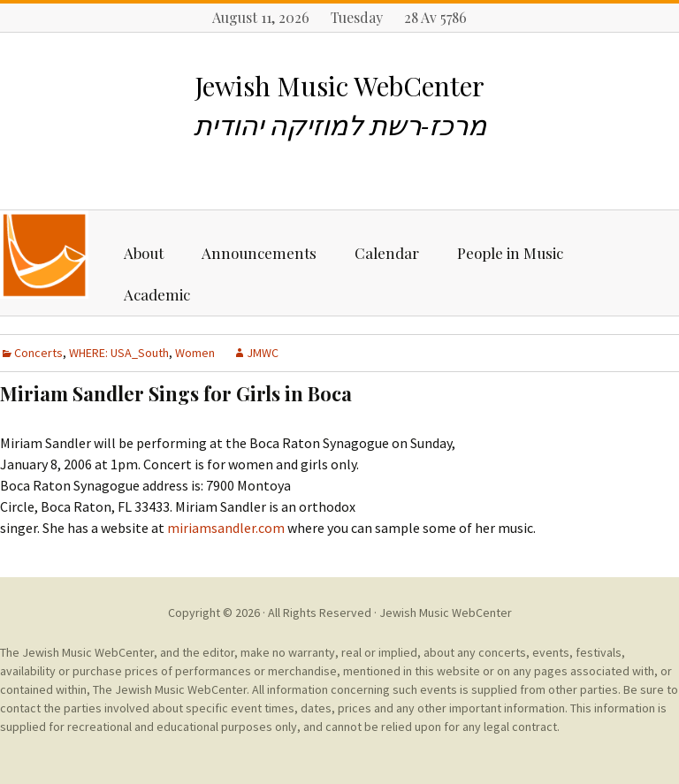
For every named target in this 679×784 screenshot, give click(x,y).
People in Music (510, 253)
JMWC (263, 353)
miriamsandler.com (226, 528)
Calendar (387, 253)
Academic (157, 294)
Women (195, 353)
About (144, 253)
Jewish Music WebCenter (446, 613)
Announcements (259, 253)
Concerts (38, 353)
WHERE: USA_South (119, 353)
